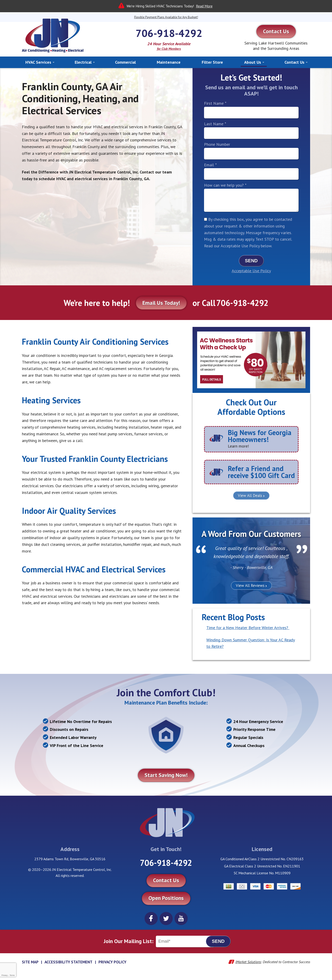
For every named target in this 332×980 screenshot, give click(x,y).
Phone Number (217, 144)
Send (251, 261)
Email (210, 165)
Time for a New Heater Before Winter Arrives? (248, 628)
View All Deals (250, 496)
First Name (215, 103)
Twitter (166, 919)
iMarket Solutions (248, 962)
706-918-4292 (169, 33)
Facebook (151, 919)
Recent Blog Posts (233, 617)
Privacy (4, 975)
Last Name (215, 124)
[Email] (185, 941)
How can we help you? (225, 185)
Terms (12, 975)
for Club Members (169, 49)
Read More (204, 6)
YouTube (181, 919)
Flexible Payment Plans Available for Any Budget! (166, 17)
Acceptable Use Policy (251, 271)
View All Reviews (250, 586)
